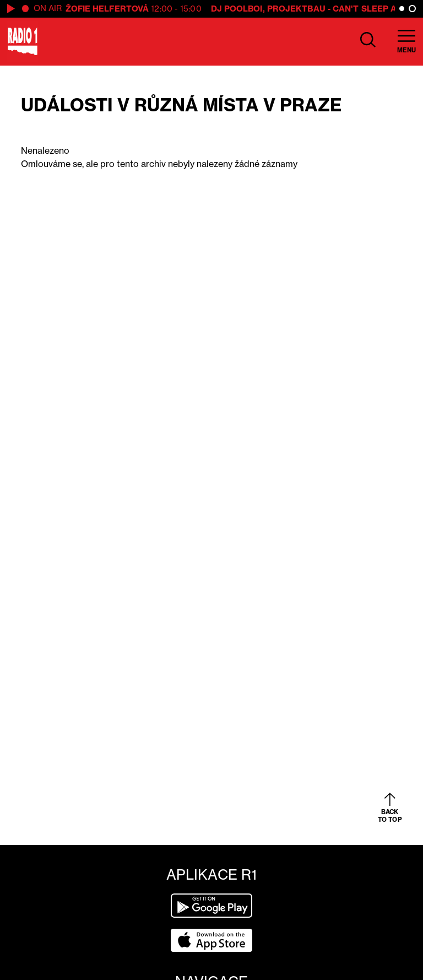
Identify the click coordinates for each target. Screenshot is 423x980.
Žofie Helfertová (107, 9)
